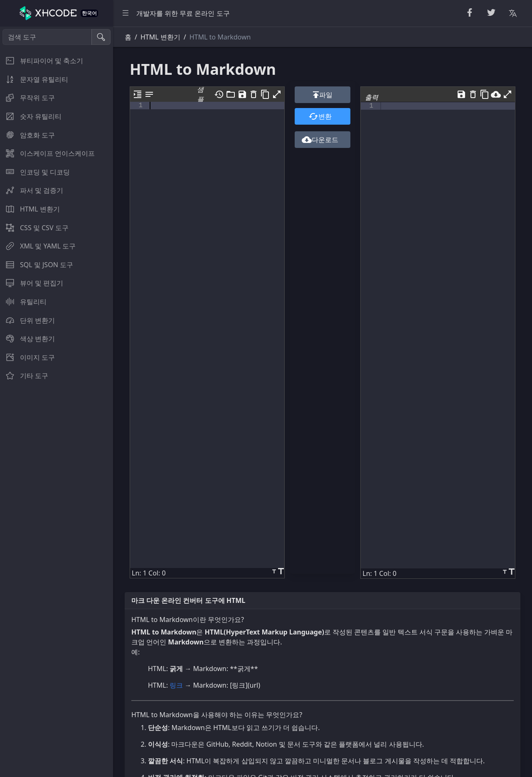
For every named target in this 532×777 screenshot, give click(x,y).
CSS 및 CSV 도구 (34, 228)
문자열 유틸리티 (34, 79)
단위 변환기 (27, 320)
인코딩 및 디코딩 (35, 172)
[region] (57, 402)
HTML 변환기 (30, 209)
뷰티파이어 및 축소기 (42, 61)
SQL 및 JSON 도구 (37, 265)
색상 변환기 (27, 339)
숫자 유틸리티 (31, 116)
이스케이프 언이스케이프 (47, 153)
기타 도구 (24, 376)
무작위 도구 (27, 98)
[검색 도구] (47, 37)
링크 (176, 685)
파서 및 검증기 (32, 190)
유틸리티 (23, 302)
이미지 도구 (27, 357)
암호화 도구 (27, 135)
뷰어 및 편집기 (32, 283)
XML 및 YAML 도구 (38, 246)
